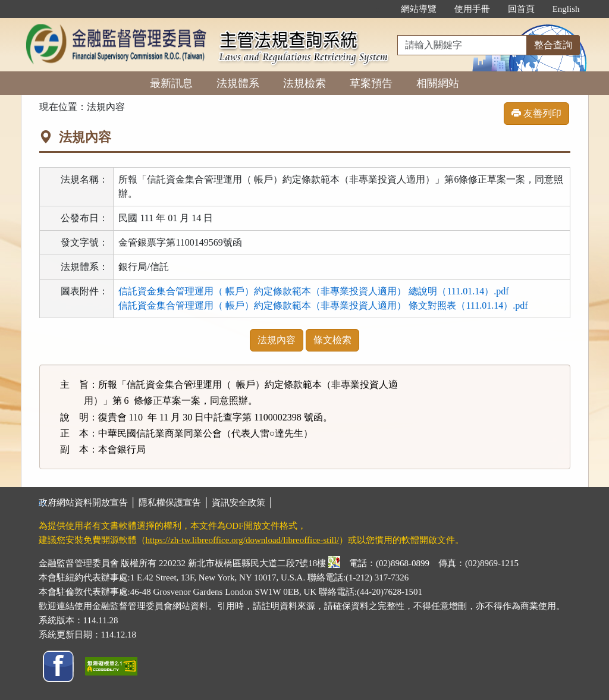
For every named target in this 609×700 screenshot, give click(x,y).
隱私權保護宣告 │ (175, 503)
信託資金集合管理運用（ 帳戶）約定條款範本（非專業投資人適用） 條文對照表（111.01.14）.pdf (323, 305)
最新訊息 (171, 83)
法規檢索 (304, 83)
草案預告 (371, 83)
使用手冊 (472, 9)
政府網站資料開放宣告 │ (89, 503)
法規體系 (238, 83)
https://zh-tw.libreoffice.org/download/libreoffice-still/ (243, 540)
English (566, 9)
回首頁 (521, 9)
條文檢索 (332, 340)
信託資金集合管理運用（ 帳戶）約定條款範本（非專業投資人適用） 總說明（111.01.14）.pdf (313, 291)
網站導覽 (419, 9)
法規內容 (277, 340)
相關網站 (438, 83)
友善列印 (536, 113)
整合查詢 (553, 45)
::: (379, 9)
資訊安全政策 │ (243, 503)
